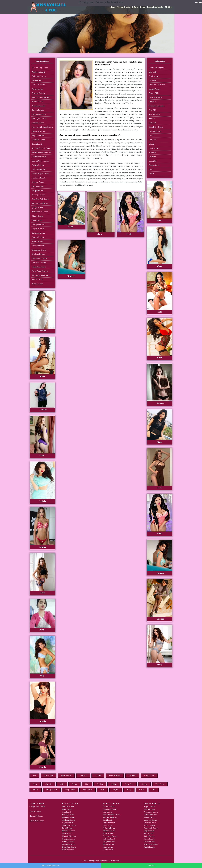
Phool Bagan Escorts (39, 258)
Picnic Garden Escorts (40, 271)
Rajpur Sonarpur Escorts (41, 97)
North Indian (154, 148)
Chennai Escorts (109, 807)
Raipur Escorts (149, 831)
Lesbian (114, 784)
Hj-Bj (102, 790)
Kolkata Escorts (68, 850)
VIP (34, 775)
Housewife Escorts (36, 816)
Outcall (152, 174)
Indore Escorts (108, 850)
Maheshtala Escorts (39, 267)
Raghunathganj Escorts (40, 203)
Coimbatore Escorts (110, 836)
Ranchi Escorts (149, 847)
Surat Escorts (108, 820)
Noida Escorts (67, 834)
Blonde (74, 784)
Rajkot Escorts (149, 836)
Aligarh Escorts (68, 823)
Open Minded (66, 775)
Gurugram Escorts (69, 839)
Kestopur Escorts (38, 182)
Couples (98, 775)
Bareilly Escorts (68, 815)
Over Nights (49, 775)
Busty (129, 790)
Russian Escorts (35, 811)
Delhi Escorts (67, 809)
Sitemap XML (115, 861)
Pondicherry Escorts (151, 812)
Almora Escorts (149, 825)
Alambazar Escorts (39, 106)
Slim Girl (152, 123)
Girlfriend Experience (157, 85)
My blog (168, 7)
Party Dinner (70, 790)
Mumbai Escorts (68, 807)
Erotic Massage (115, 775)
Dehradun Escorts (150, 815)
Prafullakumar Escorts (40, 212)
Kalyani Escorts (37, 89)
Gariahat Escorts (38, 165)
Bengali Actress (155, 89)
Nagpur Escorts (149, 807)
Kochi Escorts (108, 847)
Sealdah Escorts (37, 241)
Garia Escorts (37, 80)
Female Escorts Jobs (155, 7)
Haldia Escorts (37, 220)
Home (113, 7)
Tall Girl (152, 119)
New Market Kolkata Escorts (42, 127)
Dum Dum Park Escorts (40, 199)
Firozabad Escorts (69, 817)
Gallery (129, 7)
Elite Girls (153, 72)
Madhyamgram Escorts (40, 275)
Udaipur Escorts (109, 842)
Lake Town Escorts (39, 169)
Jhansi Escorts (67, 828)
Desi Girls (153, 140)
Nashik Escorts (149, 809)
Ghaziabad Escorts (69, 836)
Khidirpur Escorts (38, 254)
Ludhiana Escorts (109, 828)
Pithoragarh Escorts (151, 828)
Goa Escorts (107, 825)
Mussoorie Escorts (150, 820)
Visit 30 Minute (155, 114)
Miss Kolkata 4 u (102, 861)
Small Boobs (87, 790)
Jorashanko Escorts (39, 178)
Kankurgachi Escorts (39, 119)
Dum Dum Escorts (38, 85)
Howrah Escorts (37, 102)
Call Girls (152, 80)
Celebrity (152, 157)
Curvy (142, 790)
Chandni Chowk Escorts (40, 161)
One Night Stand (155, 131)
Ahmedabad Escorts (110, 817)
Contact (120, 7)
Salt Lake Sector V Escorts (41, 148)
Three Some (160, 784)
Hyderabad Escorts (69, 847)
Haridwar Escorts (150, 823)
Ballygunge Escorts (39, 76)
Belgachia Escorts (38, 93)
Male (62, 784)
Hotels (142, 7)
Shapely (116, 790)
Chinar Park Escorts (39, 263)
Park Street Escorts (39, 72)
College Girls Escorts (37, 807)
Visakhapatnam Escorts (111, 815)
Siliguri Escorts (37, 216)
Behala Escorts (37, 144)
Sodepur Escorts (38, 191)
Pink (87, 784)
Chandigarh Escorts (110, 809)
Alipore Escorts (37, 284)
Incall (151, 169)
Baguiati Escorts (38, 186)
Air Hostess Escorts (37, 821)
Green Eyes (129, 784)
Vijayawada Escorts (151, 844)
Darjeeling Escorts (38, 233)
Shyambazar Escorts (39, 157)
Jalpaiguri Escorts (38, 225)
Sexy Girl (152, 110)
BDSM (36, 790)
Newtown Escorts (38, 246)
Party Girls (153, 102)
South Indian (154, 76)
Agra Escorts (67, 812)
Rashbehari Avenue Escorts (42, 152)
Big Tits (100, 784)
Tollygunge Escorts (39, 114)
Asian (35, 784)
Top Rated (132, 775)
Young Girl (153, 161)
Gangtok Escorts (38, 237)
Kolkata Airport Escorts (40, 174)
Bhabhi (151, 144)
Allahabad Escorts (69, 820)
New (154, 790)
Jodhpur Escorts (109, 844)
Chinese (144, 784)
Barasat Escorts (37, 280)
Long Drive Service (156, 127)
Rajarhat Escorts (38, 110)
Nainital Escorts (150, 817)
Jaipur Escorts (108, 834)
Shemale (49, 784)
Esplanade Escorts (38, 140)
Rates (136, 7)
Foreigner (152, 152)
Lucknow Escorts (68, 831)
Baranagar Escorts (38, 195)
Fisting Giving (154, 165)
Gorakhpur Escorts (69, 825)
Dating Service (52, 790)
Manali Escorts (149, 842)
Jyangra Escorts (37, 208)
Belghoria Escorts (38, 136)
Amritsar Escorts (109, 831)
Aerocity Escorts (68, 842)
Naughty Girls (149, 775)
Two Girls (83, 775)
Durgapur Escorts (38, 229)
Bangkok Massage (156, 97)
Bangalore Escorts (69, 844)
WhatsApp (151, 865)
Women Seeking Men (157, 68)
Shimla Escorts (149, 839)
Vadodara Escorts (109, 823)
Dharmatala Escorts (39, 250)
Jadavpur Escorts (38, 123)
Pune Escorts (108, 812)
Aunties (152, 136)
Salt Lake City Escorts (40, 68)
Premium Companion (157, 106)
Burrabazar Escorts (39, 131)
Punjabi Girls (154, 93)
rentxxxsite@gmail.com (51, 865)
